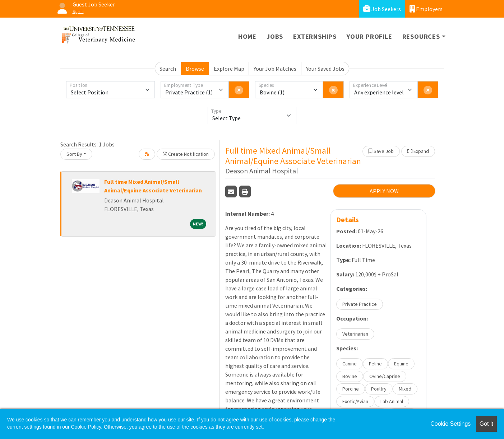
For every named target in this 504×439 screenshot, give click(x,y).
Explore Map (229, 69)
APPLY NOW (384, 191)
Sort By (74, 154)
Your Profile (369, 36)
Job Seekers (382, 9)
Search (168, 69)
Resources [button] (421, 36)
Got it (486, 424)
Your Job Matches (275, 69)
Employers (426, 9)
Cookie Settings (450, 424)
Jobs (275, 36)
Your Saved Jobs (325, 69)
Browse (195, 69)
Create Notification (186, 154)
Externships (315, 36)
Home (247, 36)
